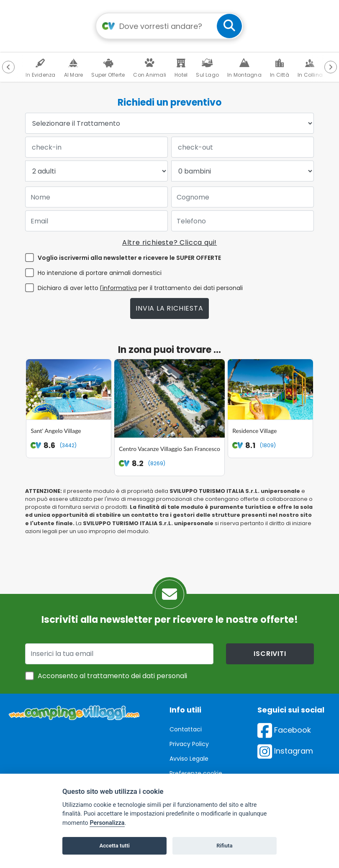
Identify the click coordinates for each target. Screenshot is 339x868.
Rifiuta (224, 846)
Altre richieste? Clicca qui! (169, 242)
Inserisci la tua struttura (204, 769)
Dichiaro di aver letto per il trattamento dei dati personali (140, 288)
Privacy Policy (189, 725)
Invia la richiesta (169, 308)
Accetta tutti (114, 846)
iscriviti (270, 635)
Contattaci (186, 710)
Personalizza (107, 823)
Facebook (284, 711)
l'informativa (118, 288)
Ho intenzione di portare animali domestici (100, 273)
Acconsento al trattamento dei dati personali (112, 657)
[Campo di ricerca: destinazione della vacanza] (169, 26)
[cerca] (229, 26)
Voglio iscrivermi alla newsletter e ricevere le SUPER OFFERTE (129, 258)
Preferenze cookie (196, 754)
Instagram (285, 732)
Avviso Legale (189, 740)
